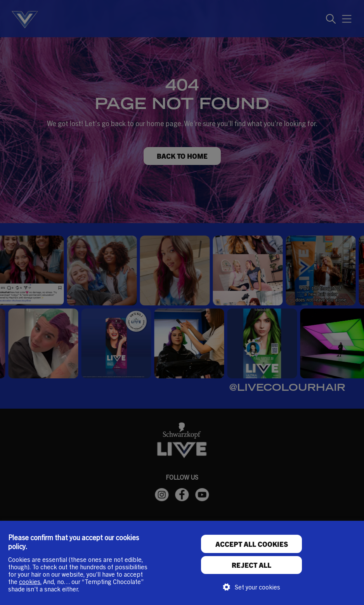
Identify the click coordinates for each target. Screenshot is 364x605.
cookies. (30, 581)
